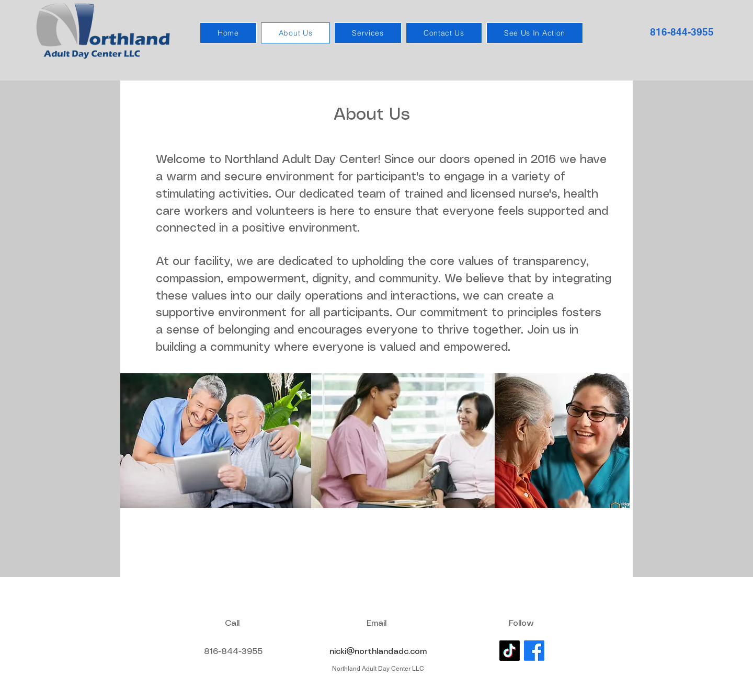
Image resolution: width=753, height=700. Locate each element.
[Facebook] (534, 651)
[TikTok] (510, 651)
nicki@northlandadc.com (378, 652)
